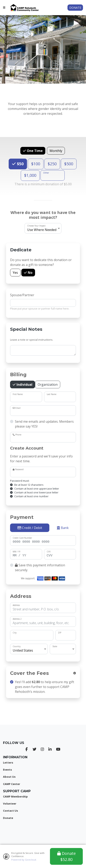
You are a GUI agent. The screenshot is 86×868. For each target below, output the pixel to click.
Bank (63, 528)
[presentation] (43, 711)
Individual (24, 384)
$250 (52, 164)
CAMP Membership (15, 796)
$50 (20, 164)
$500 (69, 164)
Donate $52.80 (66, 856)
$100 (36, 164)
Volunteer (10, 804)
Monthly (56, 151)
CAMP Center (12, 784)
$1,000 (30, 175)
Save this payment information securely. (40, 568)
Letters (8, 763)
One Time (34, 151)
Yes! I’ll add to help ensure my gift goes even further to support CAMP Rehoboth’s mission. (45, 687)
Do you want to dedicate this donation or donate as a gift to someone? (41, 262)
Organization (48, 384)
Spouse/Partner (22, 295)
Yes (15, 272)
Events (7, 770)
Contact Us (10, 811)
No (30, 272)
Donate (75, 8)
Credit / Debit (30, 528)
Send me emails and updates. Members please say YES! (44, 424)
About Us (9, 777)
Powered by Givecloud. (24, 860)
